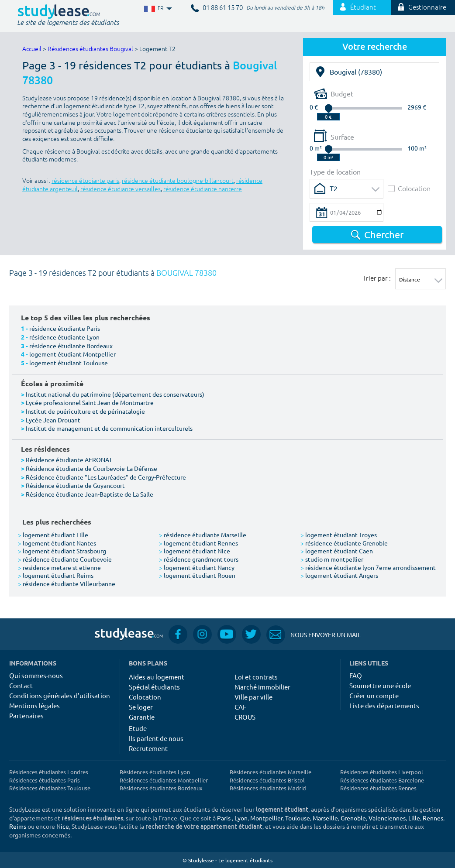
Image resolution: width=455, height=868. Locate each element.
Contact (21, 685)
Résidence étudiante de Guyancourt (75, 485)
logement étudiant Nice (195, 551)
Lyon (241, 818)
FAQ (356, 675)
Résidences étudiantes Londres (49, 772)
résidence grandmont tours (199, 559)
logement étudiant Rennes (198, 543)
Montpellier (266, 818)
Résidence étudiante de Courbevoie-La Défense (91, 468)
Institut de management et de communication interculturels (109, 428)
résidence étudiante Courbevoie (65, 559)
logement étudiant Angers (339, 575)
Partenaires (26, 715)
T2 (334, 188)
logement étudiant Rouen (197, 575)
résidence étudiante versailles (121, 189)
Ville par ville (253, 697)
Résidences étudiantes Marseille (271, 772)
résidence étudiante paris (85, 181)
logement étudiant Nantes (57, 543)
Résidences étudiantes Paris (45, 780)
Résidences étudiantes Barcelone (382, 780)
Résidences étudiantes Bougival (90, 49)
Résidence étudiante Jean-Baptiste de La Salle (90, 494)
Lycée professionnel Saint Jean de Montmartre (90, 402)
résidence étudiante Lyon (64, 337)
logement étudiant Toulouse (69, 363)
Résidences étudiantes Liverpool (382, 772)
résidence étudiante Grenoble (344, 543)
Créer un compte (374, 695)
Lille (414, 818)
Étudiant (358, 7)
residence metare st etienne (59, 567)
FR (157, 9)
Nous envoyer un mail (314, 635)
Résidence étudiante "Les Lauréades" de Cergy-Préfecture (106, 477)
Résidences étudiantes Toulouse (50, 788)
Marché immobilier (262, 687)
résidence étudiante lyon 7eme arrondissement (368, 567)
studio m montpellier (332, 559)
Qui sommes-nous (36, 675)
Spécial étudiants (154, 687)
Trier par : (377, 278)
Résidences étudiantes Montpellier (164, 780)
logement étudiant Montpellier (72, 354)
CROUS (245, 717)
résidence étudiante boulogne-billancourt (178, 181)
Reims (18, 826)
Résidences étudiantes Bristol (267, 780)
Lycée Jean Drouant (53, 420)
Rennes (433, 818)
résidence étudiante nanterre (203, 189)
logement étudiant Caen (337, 551)
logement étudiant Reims (56, 575)
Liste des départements (384, 705)
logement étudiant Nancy (197, 567)
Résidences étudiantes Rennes (378, 788)
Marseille (325, 818)
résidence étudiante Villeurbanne (67, 583)
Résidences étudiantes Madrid (268, 788)
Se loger (141, 707)
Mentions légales (34, 705)
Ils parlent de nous (156, 738)
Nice (63, 826)
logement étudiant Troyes (339, 535)
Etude (138, 728)
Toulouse (298, 818)
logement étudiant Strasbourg (62, 551)
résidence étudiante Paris (65, 328)
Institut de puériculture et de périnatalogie (85, 411)
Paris (224, 818)
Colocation (409, 188)
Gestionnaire (422, 7)
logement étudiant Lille (53, 535)
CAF (240, 707)
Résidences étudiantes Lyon (155, 772)
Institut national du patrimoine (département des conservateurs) (115, 394)
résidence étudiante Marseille (203, 535)
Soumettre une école (380, 685)
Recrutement (148, 748)
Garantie (142, 717)
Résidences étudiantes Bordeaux (161, 788)
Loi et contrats (256, 677)
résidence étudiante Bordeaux (71, 346)
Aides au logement (157, 677)
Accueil (32, 49)
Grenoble (353, 818)
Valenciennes (387, 818)
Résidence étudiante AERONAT (69, 460)
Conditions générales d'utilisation (60, 695)
